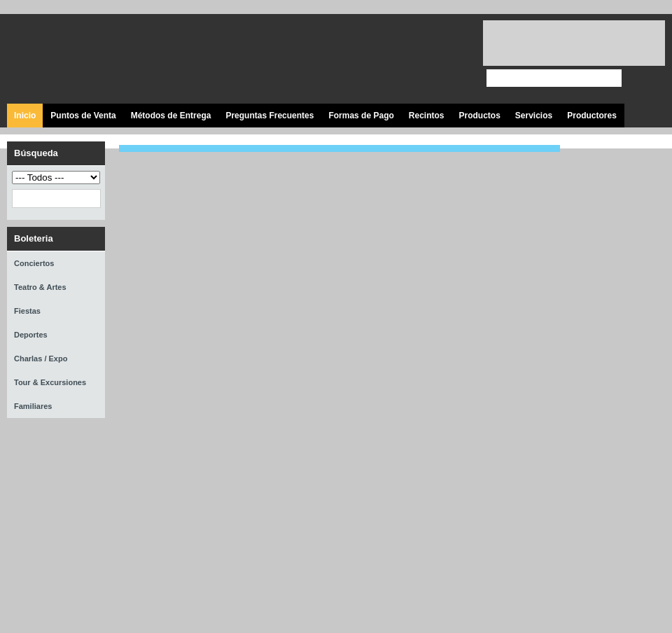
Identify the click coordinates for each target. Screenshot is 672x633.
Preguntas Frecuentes (269, 116)
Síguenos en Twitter (383, 60)
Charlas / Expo (41, 359)
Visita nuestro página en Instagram (446, 60)
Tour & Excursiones (50, 382)
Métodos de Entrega (171, 116)
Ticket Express (90, 57)
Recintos (427, 116)
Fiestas (27, 311)
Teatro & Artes (40, 287)
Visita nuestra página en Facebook (352, 60)
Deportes (31, 335)
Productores (592, 116)
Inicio (25, 116)
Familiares (33, 406)
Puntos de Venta (83, 116)
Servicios (534, 116)
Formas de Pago (361, 116)
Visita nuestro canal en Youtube (415, 60)
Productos (479, 116)
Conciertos (34, 263)
